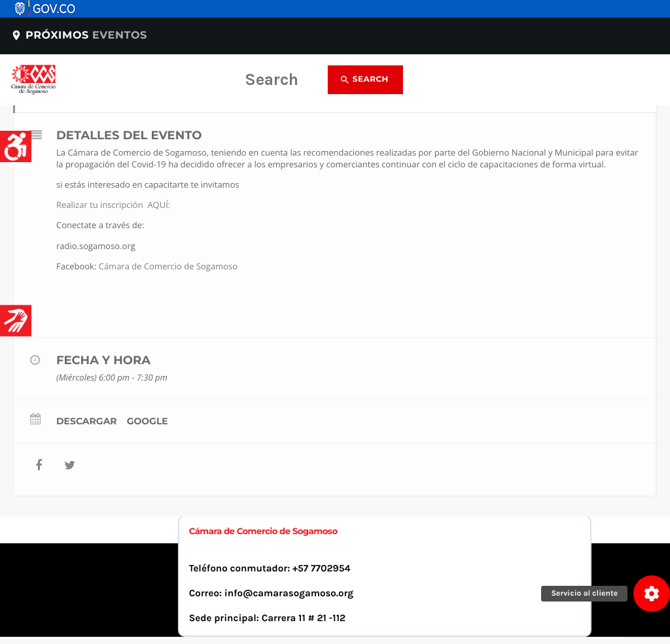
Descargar (87, 421)
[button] (652, 594)
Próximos (79, 36)
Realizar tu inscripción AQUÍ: (113, 205)
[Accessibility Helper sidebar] (16, 146)
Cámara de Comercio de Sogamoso (168, 266)
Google (148, 421)
